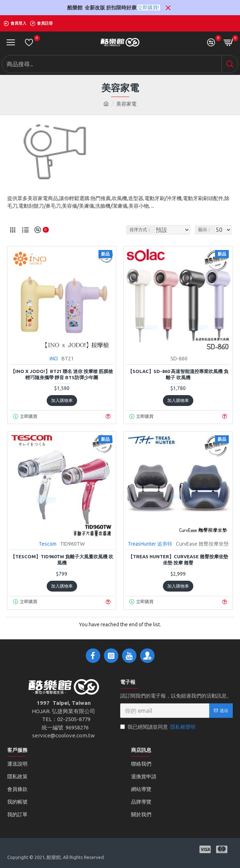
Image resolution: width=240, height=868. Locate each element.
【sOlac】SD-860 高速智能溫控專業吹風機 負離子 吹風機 (178, 374)
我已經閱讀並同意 (158, 727)
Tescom (48, 544)
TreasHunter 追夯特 (150, 544)
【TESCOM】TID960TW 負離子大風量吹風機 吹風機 (62, 560)
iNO (54, 359)
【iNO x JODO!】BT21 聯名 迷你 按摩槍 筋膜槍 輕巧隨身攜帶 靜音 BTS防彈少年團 (62, 374)
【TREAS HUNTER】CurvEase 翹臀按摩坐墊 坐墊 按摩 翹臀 (178, 560)
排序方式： (128, 230)
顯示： (205, 230)
